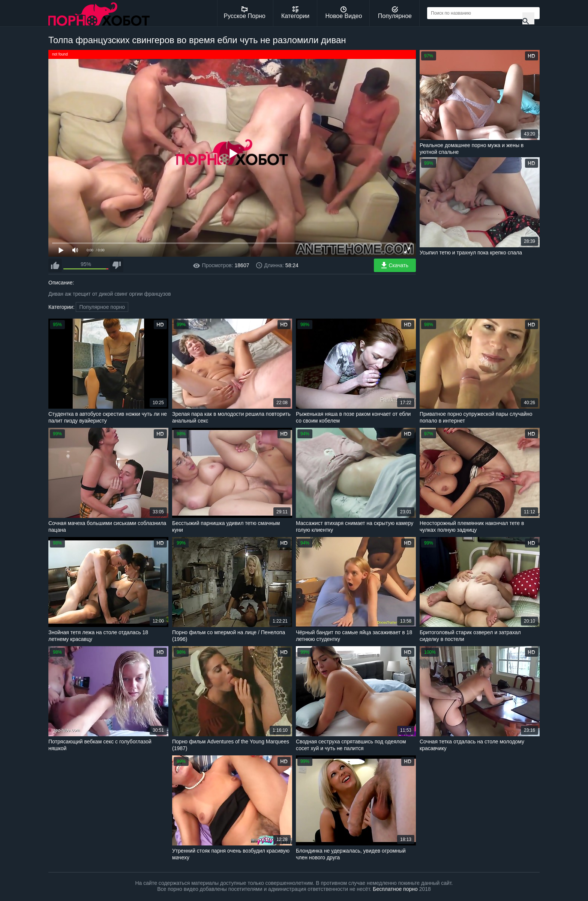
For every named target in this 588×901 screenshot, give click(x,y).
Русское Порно (245, 13)
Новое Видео (344, 13)
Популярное (395, 13)
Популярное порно (102, 307)
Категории (295, 13)
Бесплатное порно (395, 889)
